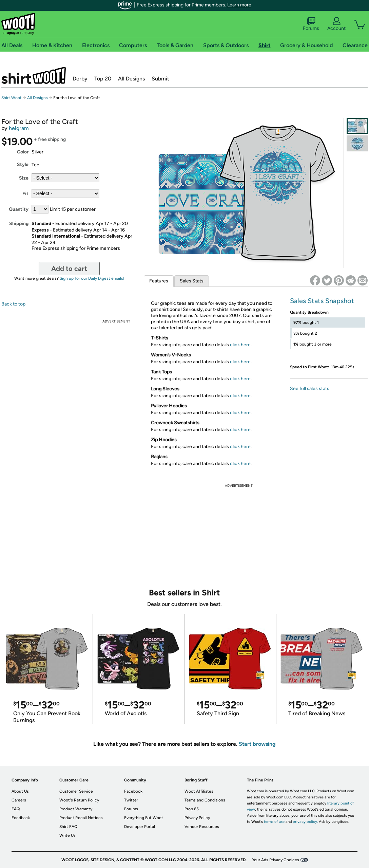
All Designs (131, 79)
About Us (20, 791)
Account (336, 24)
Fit (25, 194)
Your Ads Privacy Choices (276, 860)
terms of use (274, 822)
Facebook (133, 791)
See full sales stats (310, 389)
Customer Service (76, 791)
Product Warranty (76, 809)
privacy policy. (305, 822)
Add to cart (69, 269)
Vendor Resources (202, 827)
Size (24, 178)
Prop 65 (192, 809)
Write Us (67, 835)
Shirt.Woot (34, 75)
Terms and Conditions (205, 800)
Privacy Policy (197, 818)
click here (240, 345)
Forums (311, 24)
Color (23, 152)
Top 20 (103, 79)
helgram (19, 128)
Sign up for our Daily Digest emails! (92, 278)
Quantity (19, 209)
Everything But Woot (144, 818)
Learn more (239, 5)
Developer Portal (140, 827)
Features (159, 281)
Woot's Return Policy (79, 800)
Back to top (13, 304)
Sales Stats (192, 281)
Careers (19, 800)
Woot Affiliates (199, 791)
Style (23, 164)
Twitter (131, 800)
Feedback (21, 818)
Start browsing (257, 744)
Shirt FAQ (68, 827)
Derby (80, 79)
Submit (160, 79)
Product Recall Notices (81, 818)
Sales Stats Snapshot (322, 301)
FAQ (16, 809)
